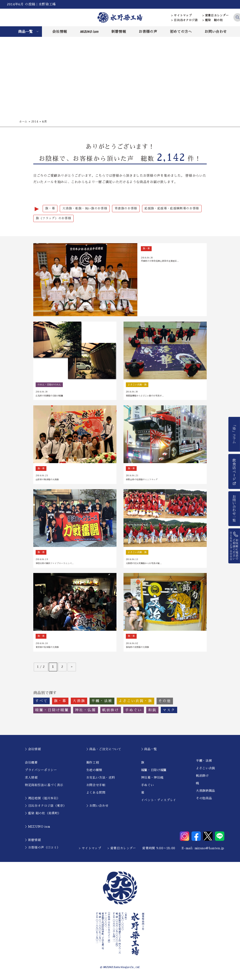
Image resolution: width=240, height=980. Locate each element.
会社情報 (60, 32)
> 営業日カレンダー (216, 15)
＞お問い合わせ (97, 807)
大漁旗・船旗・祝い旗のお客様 (85, 209)
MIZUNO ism (89, 31)
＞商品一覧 (149, 751)
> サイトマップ (182, 15)
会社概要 (31, 764)
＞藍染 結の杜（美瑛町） (43, 815)
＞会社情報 (33, 751)
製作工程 (93, 764)
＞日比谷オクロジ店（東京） (46, 807)
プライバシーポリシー (41, 772)
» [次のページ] (72, 668)
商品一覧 (25, 32)
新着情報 (119, 32)
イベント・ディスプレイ (159, 802)
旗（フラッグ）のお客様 (53, 219)
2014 (36, 122)
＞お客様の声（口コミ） (42, 849)
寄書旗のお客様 (126, 209)
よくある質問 (96, 794)
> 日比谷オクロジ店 (185, 20)
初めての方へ (181, 32)
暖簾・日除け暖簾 (154, 772)
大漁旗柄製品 (206, 792)
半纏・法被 (204, 762)
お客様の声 (148, 32)
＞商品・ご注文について (104, 751)
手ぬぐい (148, 787)
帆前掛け (202, 777)
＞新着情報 (33, 842)
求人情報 (31, 779)
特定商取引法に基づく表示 (44, 787)
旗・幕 (50, 209)
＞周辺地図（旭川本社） (42, 800)
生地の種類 (94, 772)
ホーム (24, 122)
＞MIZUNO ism (37, 828)
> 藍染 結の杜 (213, 20)
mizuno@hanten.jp (209, 850)
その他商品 (204, 800)
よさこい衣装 (206, 770)
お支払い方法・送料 (101, 779)
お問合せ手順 (96, 787)
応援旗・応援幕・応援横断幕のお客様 (172, 209)
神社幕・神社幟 (152, 779)
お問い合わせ (216, 32)
